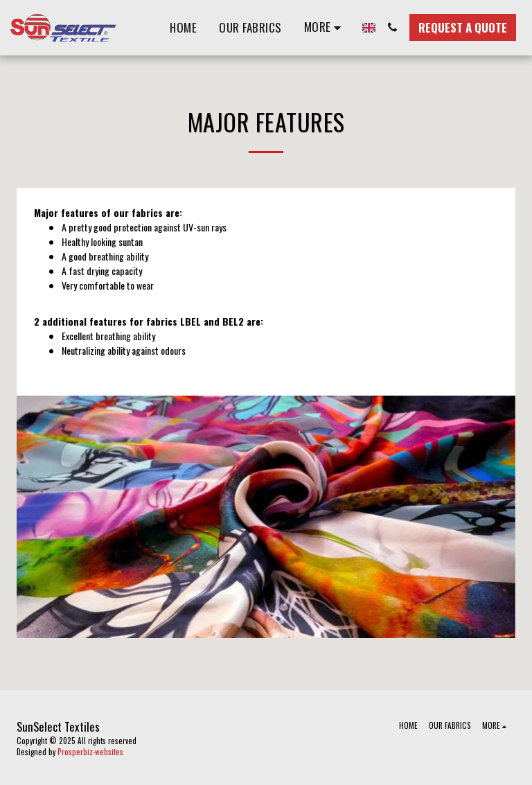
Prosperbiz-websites (90, 752)
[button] (392, 27)
